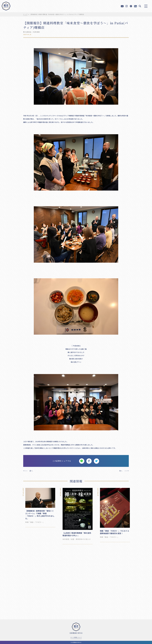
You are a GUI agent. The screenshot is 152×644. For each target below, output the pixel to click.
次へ (121, 471)
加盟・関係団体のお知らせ (81, 539)
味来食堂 (37, 32)
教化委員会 (27, 32)
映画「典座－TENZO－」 (35, 522)
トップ (25, 14)
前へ (31, 471)
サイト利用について (76, 637)
